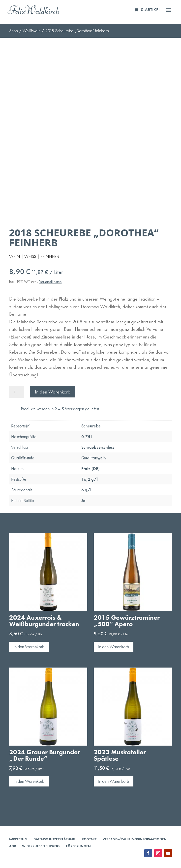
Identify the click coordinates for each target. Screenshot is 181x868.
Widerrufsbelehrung (41, 846)
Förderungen (78, 846)
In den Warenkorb (53, 392)
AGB (13, 846)
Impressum (18, 839)
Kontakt (89, 839)
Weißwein (31, 31)
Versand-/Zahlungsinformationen (135, 839)
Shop (14, 31)
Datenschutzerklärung (55, 839)
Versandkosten (50, 282)
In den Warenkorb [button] (29, 647)
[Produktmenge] (17, 392)
